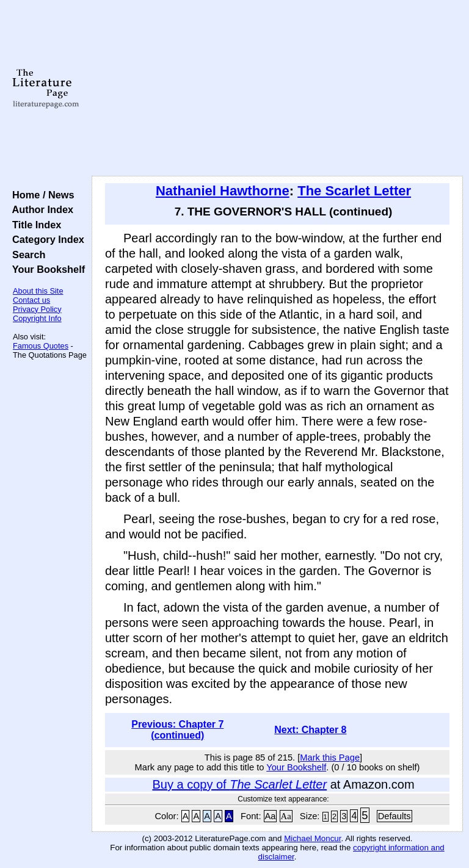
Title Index (34, 225)
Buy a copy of (239, 784)
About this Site (38, 291)
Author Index (40, 209)
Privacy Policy (37, 309)
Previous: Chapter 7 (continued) (177, 730)
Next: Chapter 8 (310, 730)
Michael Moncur (312, 838)
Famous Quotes (41, 346)
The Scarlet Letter (354, 191)
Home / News (41, 195)
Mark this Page (330, 758)
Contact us (31, 300)
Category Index (45, 239)
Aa (271, 816)
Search (26, 255)
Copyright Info (37, 318)
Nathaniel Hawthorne (223, 191)
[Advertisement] (278, 89)
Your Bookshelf (46, 269)
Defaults (394, 816)
